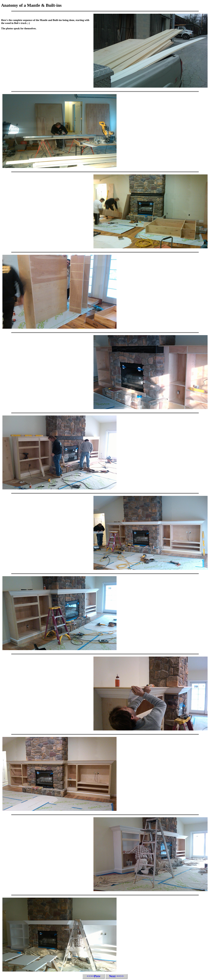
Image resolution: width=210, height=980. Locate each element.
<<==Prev (94, 976)
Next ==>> (116, 976)
